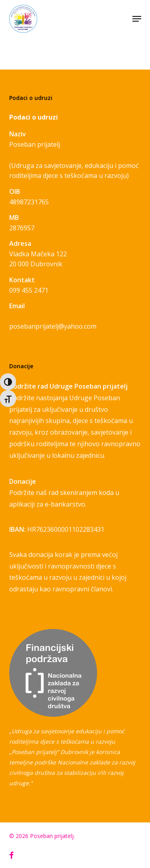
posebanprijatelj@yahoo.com (53, 326)
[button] (137, 19)
